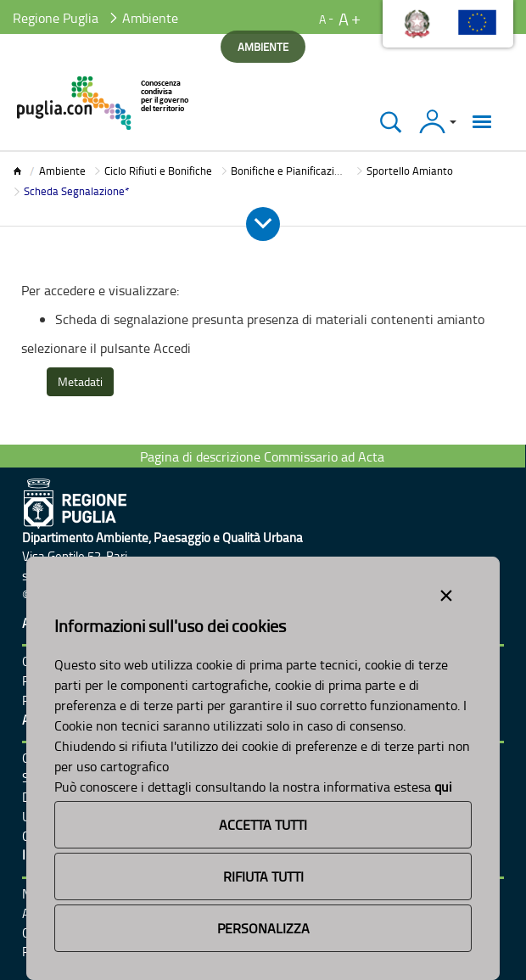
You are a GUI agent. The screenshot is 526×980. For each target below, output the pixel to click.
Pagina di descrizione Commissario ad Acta (262, 456)
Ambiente (62, 171)
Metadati (80, 381)
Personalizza (263, 928)
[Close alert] (446, 592)
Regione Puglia (56, 18)
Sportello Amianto (410, 171)
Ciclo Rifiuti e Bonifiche (158, 171)
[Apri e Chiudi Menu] (263, 224)
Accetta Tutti (263, 825)
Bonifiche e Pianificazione (291, 171)
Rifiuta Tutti (263, 876)
